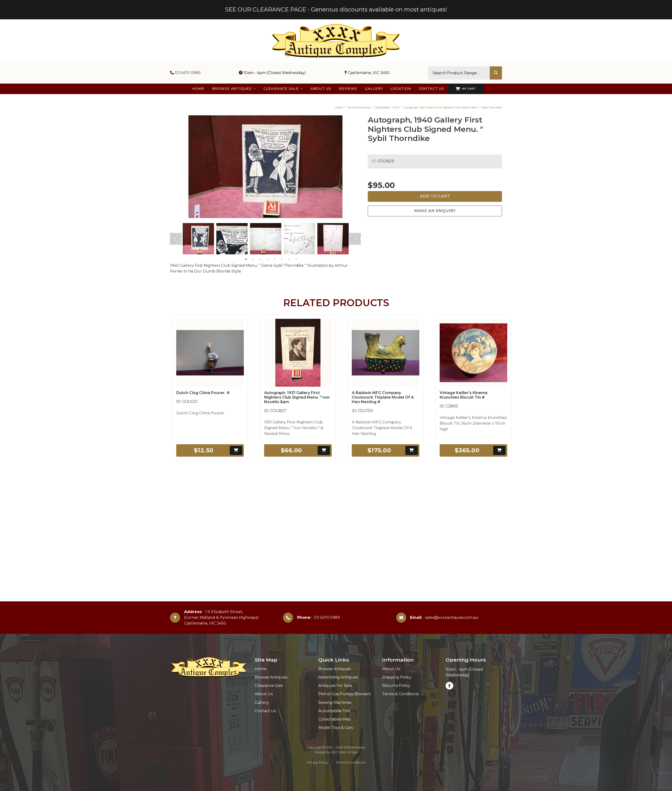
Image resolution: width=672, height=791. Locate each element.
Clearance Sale (269, 686)
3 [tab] (260, 259)
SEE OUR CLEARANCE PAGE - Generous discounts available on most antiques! (336, 9)
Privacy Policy (317, 762)
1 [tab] (246, 259)
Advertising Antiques (338, 677)
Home (339, 107)
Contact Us (265, 711)
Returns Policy (396, 686)
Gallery (262, 703)
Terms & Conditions (400, 694)
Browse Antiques (359, 107)
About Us (264, 694)
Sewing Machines (335, 703)
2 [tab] (253, 259)
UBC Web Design (344, 752)
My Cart (466, 89)
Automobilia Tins (334, 711)
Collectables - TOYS (387, 107)
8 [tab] (296, 259)
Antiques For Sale (335, 686)
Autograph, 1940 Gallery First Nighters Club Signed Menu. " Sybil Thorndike (453, 107)
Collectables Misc (335, 719)
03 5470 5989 (185, 73)
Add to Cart (435, 196)
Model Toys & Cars (336, 728)
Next (355, 239)
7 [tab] (289, 259)
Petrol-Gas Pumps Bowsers (344, 694)
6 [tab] (282, 259)
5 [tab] (275, 259)
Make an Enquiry (435, 211)
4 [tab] (267, 259)
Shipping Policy (397, 677)
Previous (176, 239)
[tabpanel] (198, 239)
